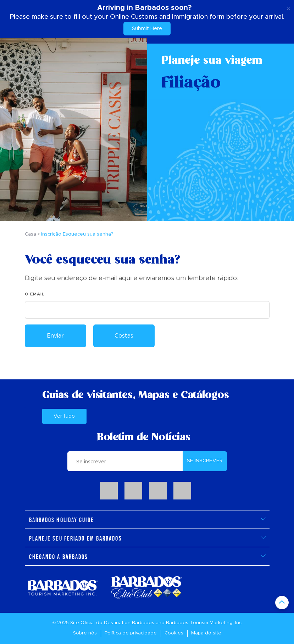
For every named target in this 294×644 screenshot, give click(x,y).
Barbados (143, 623)
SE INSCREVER (205, 461)
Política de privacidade (131, 633)
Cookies (174, 633)
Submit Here (147, 29)
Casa (30, 234)
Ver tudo (64, 416)
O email (35, 294)
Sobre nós (85, 633)
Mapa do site (206, 633)
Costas (124, 336)
